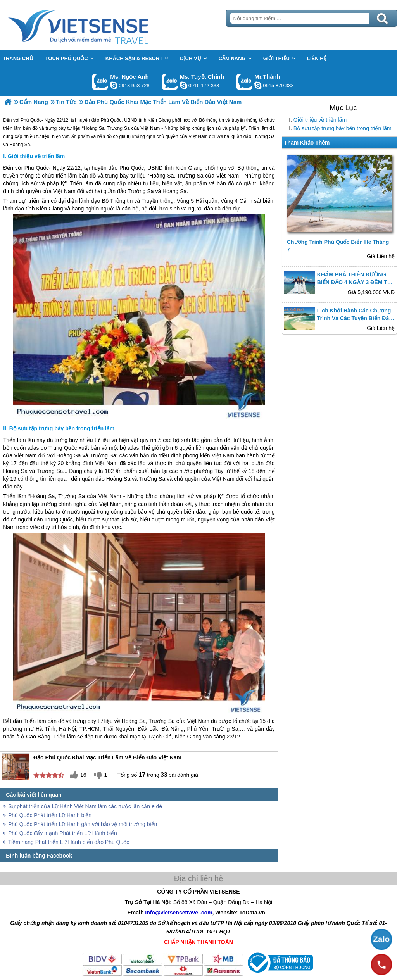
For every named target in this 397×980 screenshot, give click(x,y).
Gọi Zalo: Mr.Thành (244, 82)
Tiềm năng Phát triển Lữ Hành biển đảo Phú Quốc (69, 842)
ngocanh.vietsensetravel (114, 85)
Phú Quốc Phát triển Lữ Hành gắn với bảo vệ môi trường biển (83, 824)
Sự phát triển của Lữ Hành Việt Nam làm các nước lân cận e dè (85, 806)
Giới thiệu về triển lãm (320, 120)
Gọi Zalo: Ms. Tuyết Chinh (170, 82)
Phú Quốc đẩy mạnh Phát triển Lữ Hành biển (63, 833)
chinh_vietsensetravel (183, 85)
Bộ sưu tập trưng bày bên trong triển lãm (343, 128)
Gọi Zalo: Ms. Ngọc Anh (100, 82)
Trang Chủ (98, 25)
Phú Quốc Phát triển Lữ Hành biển (50, 815)
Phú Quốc (37, 168)
